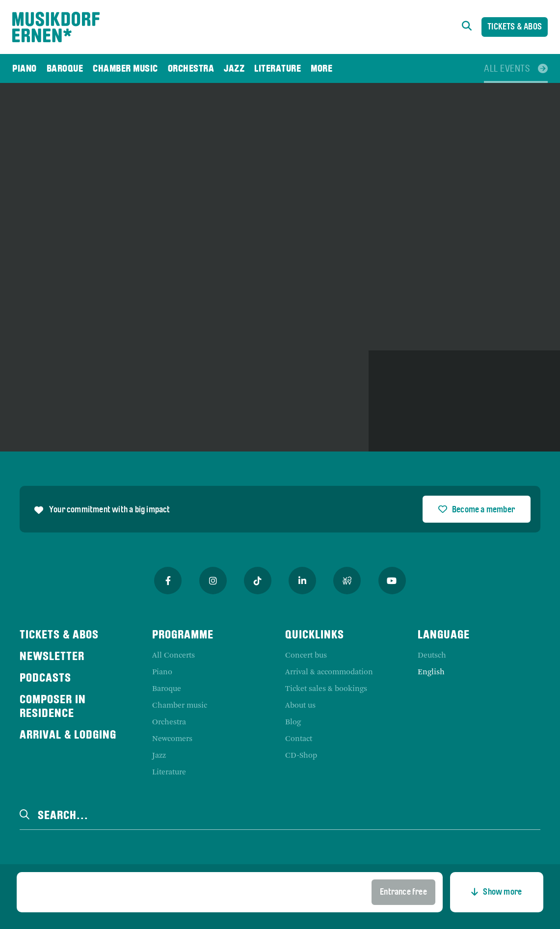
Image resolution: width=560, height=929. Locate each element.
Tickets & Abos (515, 27)
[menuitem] (25, 68)
